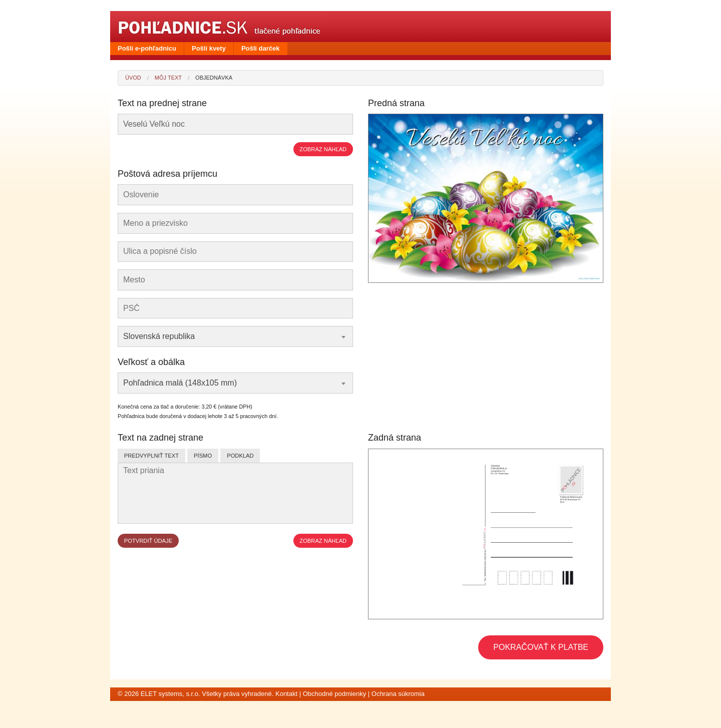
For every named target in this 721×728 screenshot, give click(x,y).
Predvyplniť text (151, 456)
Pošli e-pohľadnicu (147, 48)
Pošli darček (261, 48)
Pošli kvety (209, 48)
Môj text (168, 78)
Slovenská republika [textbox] (159, 336)
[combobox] (235, 336)
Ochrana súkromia (398, 694)
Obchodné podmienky (334, 694)
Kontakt (286, 694)
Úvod (133, 78)
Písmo (203, 456)
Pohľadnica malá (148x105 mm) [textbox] (180, 383)
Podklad (240, 456)
